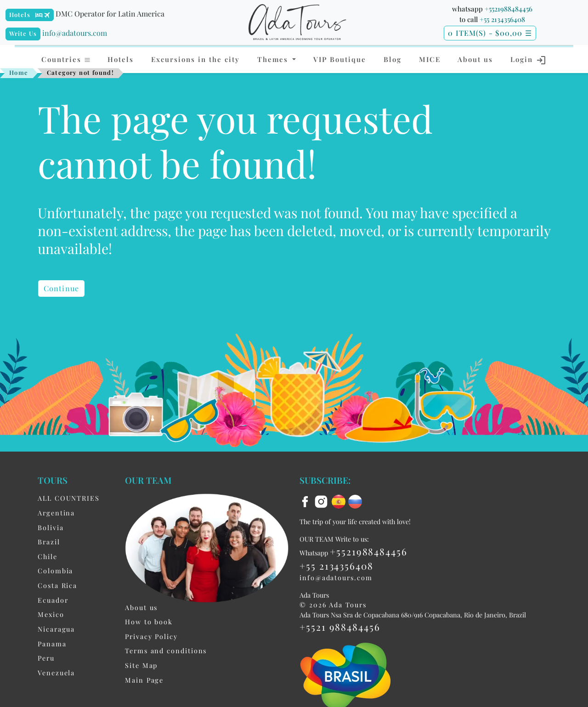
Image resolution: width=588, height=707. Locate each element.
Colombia (55, 571)
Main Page (144, 680)
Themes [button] (274, 59)
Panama (52, 644)
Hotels (20, 14)
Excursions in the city (195, 59)
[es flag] (340, 501)
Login (529, 60)
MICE (430, 59)
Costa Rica (57, 585)
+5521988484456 (509, 9)
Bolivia (51, 527)
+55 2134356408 (502, 19)
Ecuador (53, 600)
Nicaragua (56, 629)
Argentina (56, 513)
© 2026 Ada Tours (333, 605)
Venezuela (56, 673)
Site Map (141, 665)
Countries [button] (66, 59)
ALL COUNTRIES (69, 498)
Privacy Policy (151, 636)
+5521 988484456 (340, 627)
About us (475, 59)
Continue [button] (61, 288)
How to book (149, 622)
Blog (393, 59)
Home (19, 72)
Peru (46, 658)
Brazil (49, 542)
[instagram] (322, 501)
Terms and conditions (166, 650)
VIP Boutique (340, 59)
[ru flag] (355, 501)
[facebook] (306, 501)
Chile (48, 556)
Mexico (51, 614)
